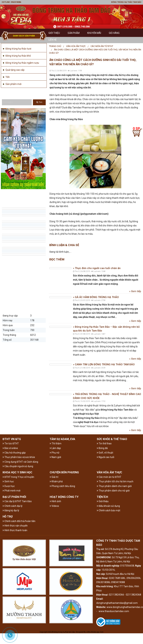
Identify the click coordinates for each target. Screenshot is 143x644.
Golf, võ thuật (105, 453)
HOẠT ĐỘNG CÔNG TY (64, 497)
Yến (8, 77)
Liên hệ (53, 40)
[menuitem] (55, 46)
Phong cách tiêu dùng (62, 486)
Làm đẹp (55, 448)
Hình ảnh (55, 501)
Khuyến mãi (94, 33)
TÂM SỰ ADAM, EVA (62, 439)
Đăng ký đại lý (11, 510)
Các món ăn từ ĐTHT (102, 46)
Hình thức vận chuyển (15, 526)
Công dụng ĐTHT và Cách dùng (20, 462)
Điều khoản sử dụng (108, 506)
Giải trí (54, 477)
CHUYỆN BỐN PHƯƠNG (64, 472)
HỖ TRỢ (8, 517)
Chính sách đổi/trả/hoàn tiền (19, 521)
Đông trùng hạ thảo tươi (18, 49)
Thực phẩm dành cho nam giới (114, 486)
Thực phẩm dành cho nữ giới (113, 491)
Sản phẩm (74, 33)
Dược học (9, 486)
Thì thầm (56, 443)
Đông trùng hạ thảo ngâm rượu (22, 63)
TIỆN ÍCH (102, 497)
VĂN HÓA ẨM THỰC (76, 46)
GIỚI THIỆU (54, 33)
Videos (54, 506)
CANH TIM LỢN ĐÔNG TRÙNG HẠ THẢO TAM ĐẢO (104, 364)
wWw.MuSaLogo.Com (95, 632)
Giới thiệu (103, 501)
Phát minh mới (11, 491)
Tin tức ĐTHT (11, 443)
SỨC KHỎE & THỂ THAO (112, 439)
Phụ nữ (55, 453)
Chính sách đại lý (13, 506)
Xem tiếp (136, 291)
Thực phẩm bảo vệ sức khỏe (19, 457)
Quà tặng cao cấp (15, 70)
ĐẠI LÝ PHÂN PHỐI (14, 497)
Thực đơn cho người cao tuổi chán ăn (97, 268)
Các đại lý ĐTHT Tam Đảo (17, 501)
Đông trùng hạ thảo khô (18, 56)
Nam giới (55, 457)
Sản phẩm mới (13, 84)
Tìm (39, 102)
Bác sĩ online (10, 448)
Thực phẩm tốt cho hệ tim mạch (115, 481)
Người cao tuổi (105, 457)
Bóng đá (102, 448)
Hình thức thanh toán (15, 530)
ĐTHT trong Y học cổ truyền (18, 477)
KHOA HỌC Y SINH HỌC (17, 472)
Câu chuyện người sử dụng (18, 466)
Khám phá (56, 481)
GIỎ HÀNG (114, 33)
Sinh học (8, 481)
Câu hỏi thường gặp (14, 453)
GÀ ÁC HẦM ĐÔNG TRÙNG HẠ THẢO (97, 297)
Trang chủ (55, 46)
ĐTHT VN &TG (12, 439)
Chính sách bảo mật (109, 510)
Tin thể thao (104, 443)
